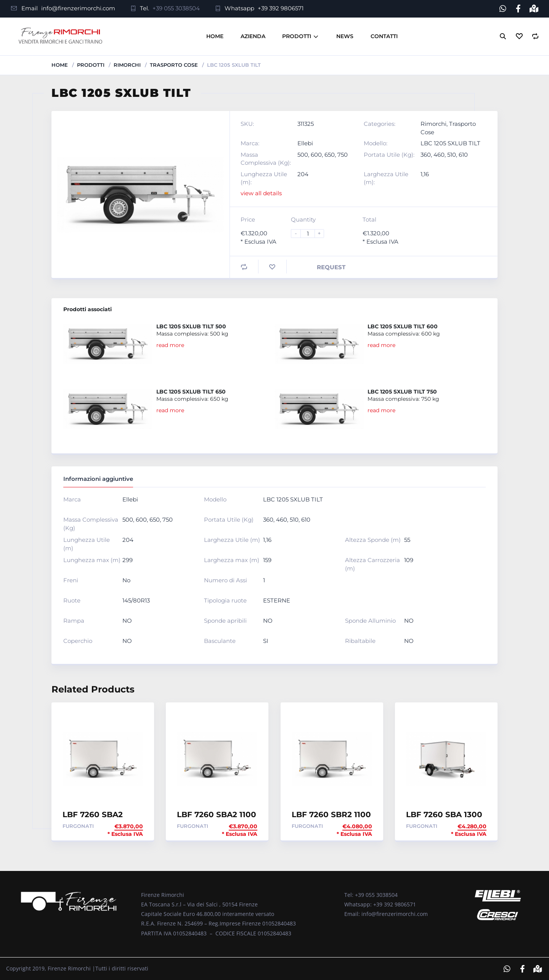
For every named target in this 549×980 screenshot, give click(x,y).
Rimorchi (127, 64)
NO (127, 621)
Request (331, 267)
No (126, 580)
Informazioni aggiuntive (98, 478)
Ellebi (305, 143)
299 (128, 560)
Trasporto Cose (174, 64)
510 (452, 154)
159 (267, 560)
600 (316, 154)
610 (463, 154)
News (345, 36)
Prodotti (297, 36)
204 (303, 174)
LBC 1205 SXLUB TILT (450, 143)
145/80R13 (136, 600)
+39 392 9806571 (281, 8)
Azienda (253, 36)
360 (426, 154)
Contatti (384, 36)
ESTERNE (277, 600)
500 (303, 154)
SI (266, 641)
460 (439, 154)
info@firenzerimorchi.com (78, 8)
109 (409, 560)
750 (343, 154)
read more (170, 345)
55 (407, 540)
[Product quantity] (311, 233)
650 (330, 154)
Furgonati (78, 826)
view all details (261, 193)
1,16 (425, 174)
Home (215, 36)
